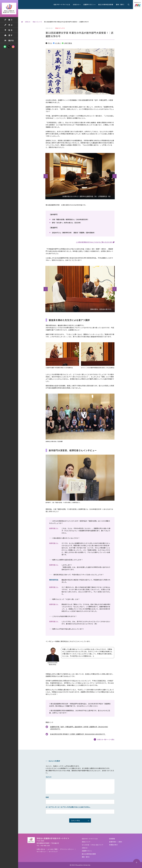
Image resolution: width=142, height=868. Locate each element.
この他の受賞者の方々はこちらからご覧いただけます (94, 242)
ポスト (49, 43)
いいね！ (57, 43)
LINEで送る (67, 43)
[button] (46, 176)
